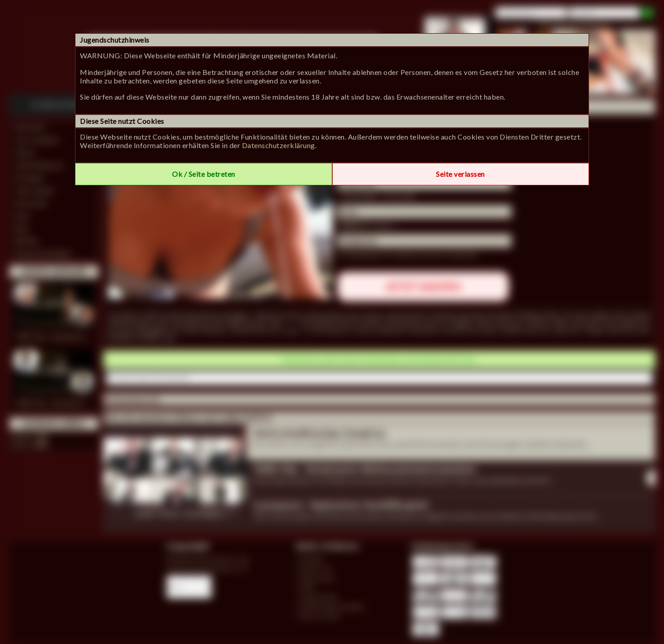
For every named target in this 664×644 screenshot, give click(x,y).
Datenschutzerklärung (279, 145)
